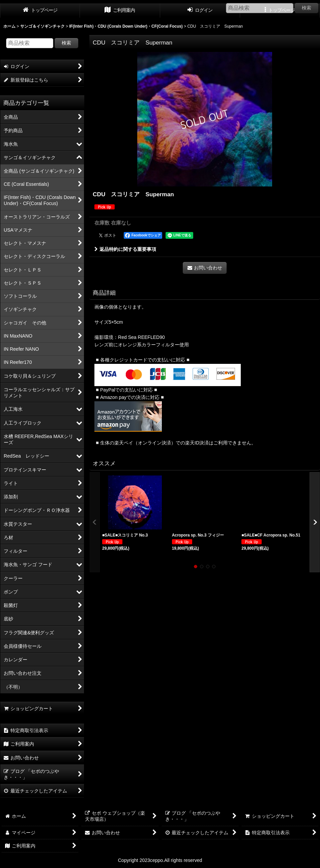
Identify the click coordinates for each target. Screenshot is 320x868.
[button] (95, 522)
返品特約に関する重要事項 (125, 249)
